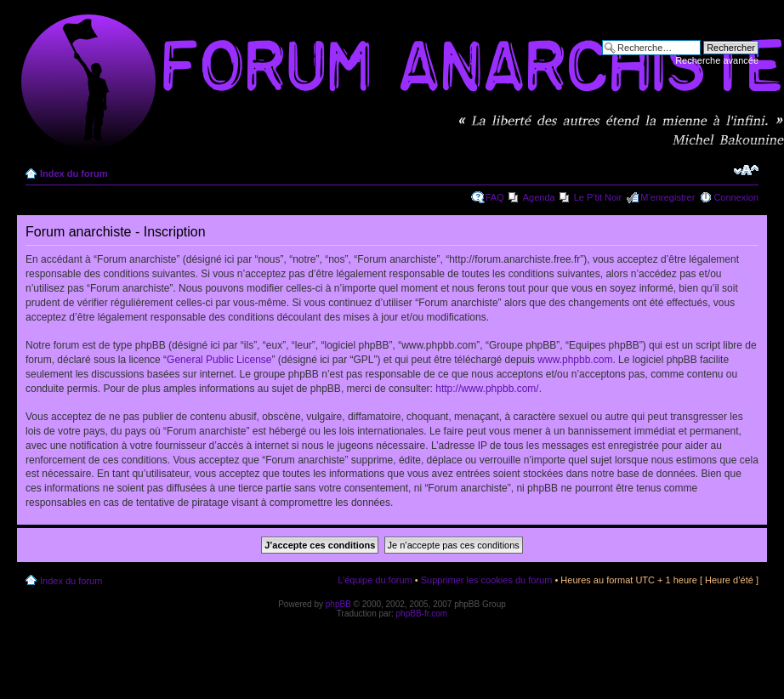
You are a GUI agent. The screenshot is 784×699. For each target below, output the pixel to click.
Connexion (736, 197)
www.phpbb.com (575, 360)
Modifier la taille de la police (746, 170)
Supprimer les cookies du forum (487, 580)
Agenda (539, 197)
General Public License (219, 360)
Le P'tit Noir (598, 197)
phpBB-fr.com (422, 614)
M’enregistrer (668, 197)
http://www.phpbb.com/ (487, 389)
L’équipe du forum (375, 580)
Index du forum (74, 173)
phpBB (338, 604)
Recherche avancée (717, 60)
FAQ (495, 197)
